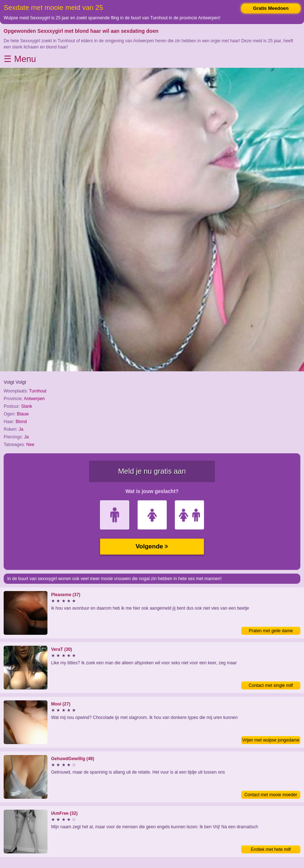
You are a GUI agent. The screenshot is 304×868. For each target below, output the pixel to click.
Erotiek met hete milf (271, 849)
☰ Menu (20, 59)
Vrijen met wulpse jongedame (271, 740)
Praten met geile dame (271, 631)
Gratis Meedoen (271, 8)
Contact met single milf (271, 685)
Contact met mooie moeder (271, 795)
